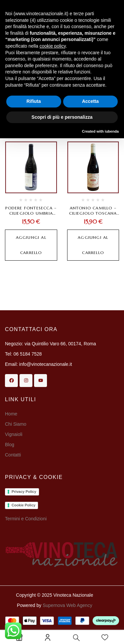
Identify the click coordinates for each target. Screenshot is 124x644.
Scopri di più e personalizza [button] (62, 117)
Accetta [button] (90, 101)
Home (11, 414)
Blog (10, 445)
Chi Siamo (16, 424)
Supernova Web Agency (67, 605)
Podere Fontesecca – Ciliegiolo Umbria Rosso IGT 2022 (31, 213)
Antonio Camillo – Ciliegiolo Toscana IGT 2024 (93, 213)
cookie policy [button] (53, 46)
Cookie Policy (23, 505)
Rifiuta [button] (34, 101)
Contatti (13, 455)
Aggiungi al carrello (31, 245)
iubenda (112, 131)
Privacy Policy (24, 492)
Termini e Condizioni (26, 519)
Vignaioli (14, 434)
